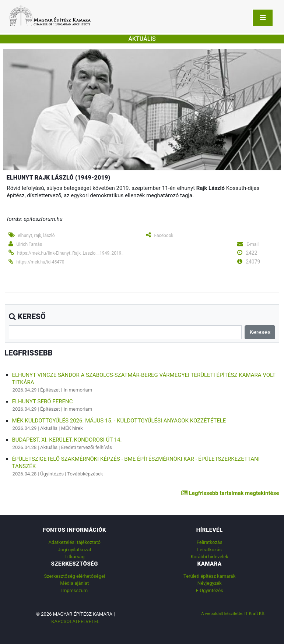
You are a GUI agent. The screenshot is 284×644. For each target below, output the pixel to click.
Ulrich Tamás (29, 244)
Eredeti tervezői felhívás (87, 447)
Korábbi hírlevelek (210, 557)
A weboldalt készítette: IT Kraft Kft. (233, 613)
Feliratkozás (210, 542)
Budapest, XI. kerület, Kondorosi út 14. (67, 440)
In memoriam (78, 390)
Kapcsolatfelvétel (75, 621)
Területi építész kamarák (209, 576)
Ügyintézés (52, 474)
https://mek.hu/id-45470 (40, 262)
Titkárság (74, 557)
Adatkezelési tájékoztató (75, 542)
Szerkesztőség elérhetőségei (75, 576)
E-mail (253, 244)
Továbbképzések (85, 474)
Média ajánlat (74, 583)
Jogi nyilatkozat (75, 550)
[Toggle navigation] (263, 18)
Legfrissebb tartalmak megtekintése (230, 493)
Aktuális (49, 428)
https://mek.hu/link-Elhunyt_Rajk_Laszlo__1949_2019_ (70, 253)
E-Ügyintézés (210, 590)
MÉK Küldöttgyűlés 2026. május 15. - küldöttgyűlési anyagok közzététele (119, 421)
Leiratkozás (209, 550)
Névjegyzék (210, 583)
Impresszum (74, 590)
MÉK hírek (72, 428)
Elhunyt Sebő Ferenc (43, 401)
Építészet (50, 390)
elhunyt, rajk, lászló (36, 236)
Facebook (164, 236)
